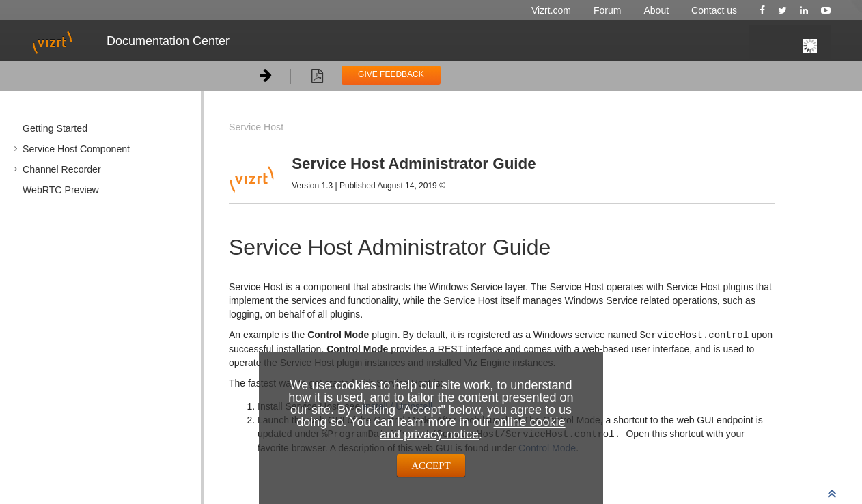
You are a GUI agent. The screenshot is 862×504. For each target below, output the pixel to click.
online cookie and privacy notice (473, 428)
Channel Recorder (62, 169)
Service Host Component (76, 149)
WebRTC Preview (61, 190)
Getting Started (55, 128)
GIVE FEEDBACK (391, 74)
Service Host (256, 127)
